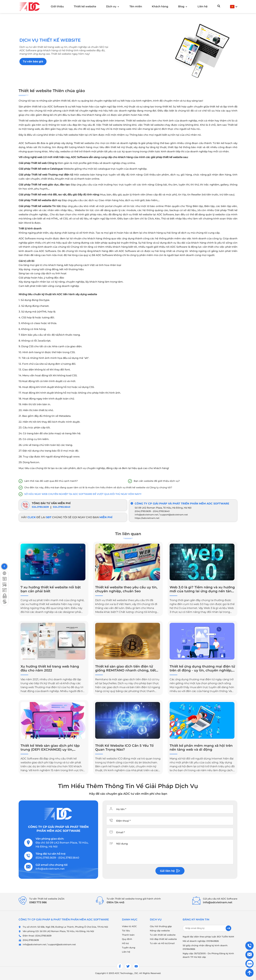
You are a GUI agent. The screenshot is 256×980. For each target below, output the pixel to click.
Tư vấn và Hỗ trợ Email (162, 943)
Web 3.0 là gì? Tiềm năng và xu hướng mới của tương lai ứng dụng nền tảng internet (202, 589)
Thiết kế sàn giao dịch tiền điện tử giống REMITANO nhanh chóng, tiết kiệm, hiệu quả (125, 668)
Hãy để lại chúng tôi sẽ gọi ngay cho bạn (67, 517)
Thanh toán (128, 935)
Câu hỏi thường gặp (161, 926)
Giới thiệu (57, 6)
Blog (181, 6)
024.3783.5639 (40, 507)
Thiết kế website (85, 6)
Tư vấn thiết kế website (163, 935)
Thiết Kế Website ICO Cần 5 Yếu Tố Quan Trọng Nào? (124, 748)
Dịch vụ (111, 6)
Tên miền (136, 6)
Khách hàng (160, 6)
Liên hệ (203, 6)
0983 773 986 (38, 902)
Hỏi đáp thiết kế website (163, 939)
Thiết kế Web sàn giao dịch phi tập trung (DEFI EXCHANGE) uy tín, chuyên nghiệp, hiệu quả (50, 748)
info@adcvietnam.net (146, 515)
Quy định (127, 939)
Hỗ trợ (125, 943)
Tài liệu (126, 931)
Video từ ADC (129, 926)
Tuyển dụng (129, 948)
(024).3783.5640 (161, 511)
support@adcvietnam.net (174, 515)
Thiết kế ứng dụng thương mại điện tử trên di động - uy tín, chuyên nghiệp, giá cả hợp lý (202, 668)
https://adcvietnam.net (147, 518)
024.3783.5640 (62, 507)
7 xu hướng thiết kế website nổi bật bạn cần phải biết (51, 589)
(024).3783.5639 (143, 511)
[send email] (228, 928)
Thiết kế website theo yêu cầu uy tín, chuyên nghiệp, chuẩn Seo (126, 589)
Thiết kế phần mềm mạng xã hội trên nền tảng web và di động (201, 748)
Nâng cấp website (160, 931)
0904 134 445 (115, 902)
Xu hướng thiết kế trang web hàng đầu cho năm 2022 (50, 668)
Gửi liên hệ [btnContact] (170, 871)
